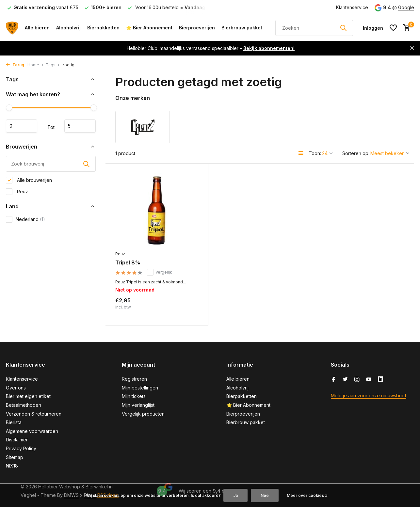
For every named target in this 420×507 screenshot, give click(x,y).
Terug (15, 65)
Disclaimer (17, 440)
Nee (265, 495)
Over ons (16, 388)
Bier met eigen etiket (28, 396)
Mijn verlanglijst (138, 405)
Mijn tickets (134, 396)
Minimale (22, 126)
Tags (53, 65)
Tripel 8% (128, 262)
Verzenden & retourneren (34, 414)
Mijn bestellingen (140, 388)
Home (36, 65)
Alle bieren (37, 28)
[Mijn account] (373, 28)
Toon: (315, 153)
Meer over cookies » (307, 495)
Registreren (134, 379)
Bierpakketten (103, 28)
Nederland (25, 219)
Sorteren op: (356, 153)
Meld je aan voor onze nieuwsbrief (369, 396)
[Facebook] (333, 380)
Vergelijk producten (143, 414)
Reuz (17, 192)
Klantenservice (352, 7)
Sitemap (15, 457)
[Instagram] (357, 380)
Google (406, 7)
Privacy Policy (21, 448)
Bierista (14, 422)
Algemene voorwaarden (32, 431)
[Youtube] (369, 380)
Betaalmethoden (24, 405)
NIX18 (12, 466)
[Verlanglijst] (393, 28)
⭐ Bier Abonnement (149, 28)
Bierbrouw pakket (242, 28)
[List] (301, 153)
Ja (235, 495)
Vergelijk (160, 272)
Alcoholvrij (68, 28)
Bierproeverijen (197, 28)
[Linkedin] (380, 380)
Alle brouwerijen (29, 180)
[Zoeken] (314, 28)
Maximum (80, 126)
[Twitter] (345, 380)
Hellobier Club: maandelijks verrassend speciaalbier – (211, 48)
